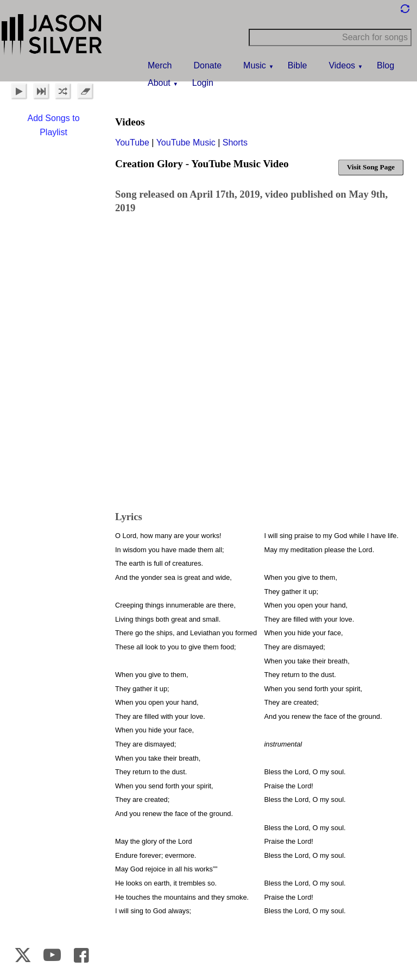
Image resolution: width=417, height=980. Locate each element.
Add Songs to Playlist (53, 125)
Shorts (235, 143)
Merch (160, 65)
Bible (298, 65)
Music (255, 65)
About (159, 83)
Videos (342, 65)
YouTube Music (186, 143)
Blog (386, 65)
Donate (207, 65)
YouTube (132, 143)
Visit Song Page (371, 167)
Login (203, 83)
